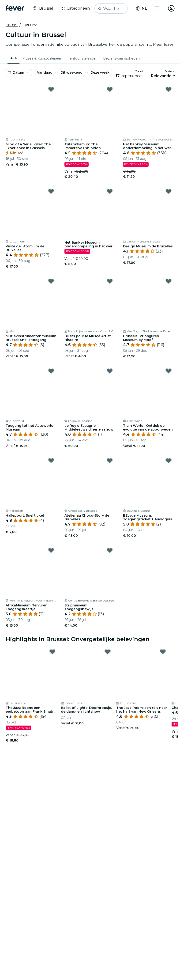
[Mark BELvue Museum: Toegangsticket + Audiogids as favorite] (169, 461)
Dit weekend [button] (71, 72)
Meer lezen (164, 44)
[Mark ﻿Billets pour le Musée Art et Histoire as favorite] (110, 281)
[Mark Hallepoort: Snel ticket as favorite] (51, 461)
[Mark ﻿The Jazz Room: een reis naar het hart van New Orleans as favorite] (163, 652)
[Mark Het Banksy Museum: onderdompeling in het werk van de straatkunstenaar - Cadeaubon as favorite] (110, 191)
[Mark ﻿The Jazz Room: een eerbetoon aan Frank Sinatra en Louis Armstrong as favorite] (52, 652)
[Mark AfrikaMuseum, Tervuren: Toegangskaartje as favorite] (51, 550)
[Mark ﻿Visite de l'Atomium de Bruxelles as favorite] (51, 191)
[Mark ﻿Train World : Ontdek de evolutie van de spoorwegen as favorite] (169, 371)
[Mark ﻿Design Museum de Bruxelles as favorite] (169, 191)
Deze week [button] (100, 72)
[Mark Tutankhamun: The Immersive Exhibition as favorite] (110, 89)
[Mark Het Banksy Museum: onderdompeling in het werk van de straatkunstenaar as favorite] (169, 89)
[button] (30, 25)
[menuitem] (13, 58)
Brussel (12, 25)
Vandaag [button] (45, 72)
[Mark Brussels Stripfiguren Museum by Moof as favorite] (169, 281)
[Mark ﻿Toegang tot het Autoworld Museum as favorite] (51, 371)
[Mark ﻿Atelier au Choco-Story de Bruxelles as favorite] (110, 461)
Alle (13, 58)
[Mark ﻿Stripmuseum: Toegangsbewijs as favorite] (110, 550)
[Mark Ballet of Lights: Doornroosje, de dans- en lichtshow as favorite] (108, 652)
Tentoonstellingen (83, 58)
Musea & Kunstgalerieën (42, 58)
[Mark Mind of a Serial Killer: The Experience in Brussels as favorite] (51, 89)
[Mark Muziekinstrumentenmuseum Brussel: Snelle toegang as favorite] (51, 281)
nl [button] (141, 8)
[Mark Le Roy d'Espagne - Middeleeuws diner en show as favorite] (110, 371)
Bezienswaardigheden (121, 58)
